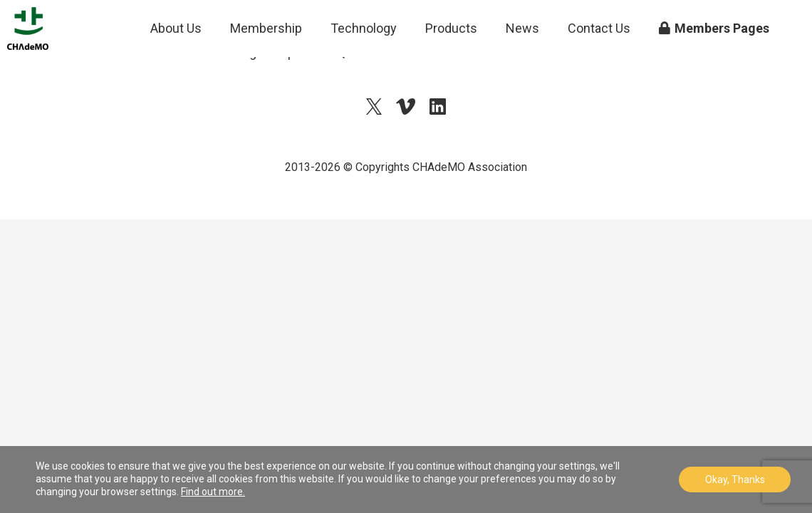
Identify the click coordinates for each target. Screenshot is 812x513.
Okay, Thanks (735, 480)
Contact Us (599, 64)
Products (451, 64)
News (522, 64)
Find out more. (213, 492)
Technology (364, 64)
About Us (176, 64)
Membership (266, 64)
